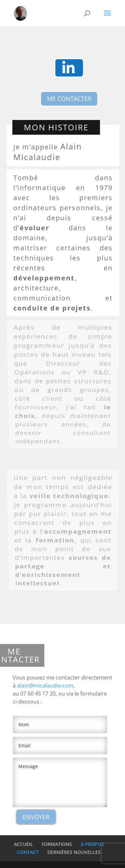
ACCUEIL (23, 844)
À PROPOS (92, 844)
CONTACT (28, 852)
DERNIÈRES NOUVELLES (74, 852)
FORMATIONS (57, 844)
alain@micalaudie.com (45, 686)
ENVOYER (36, 817)
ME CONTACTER (69, 99)
